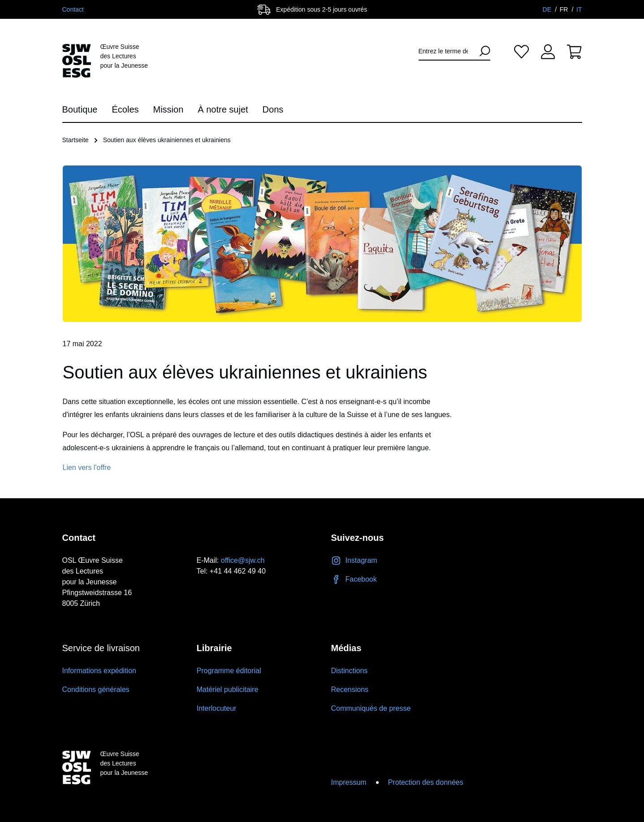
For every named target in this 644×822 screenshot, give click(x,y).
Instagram (354, 560)
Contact (73, 9)
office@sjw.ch (243, 560)
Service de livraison (101, 648)
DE (548, 9)
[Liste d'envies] (521, 51)
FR (565, 9)
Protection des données (426, 782)
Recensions (350, 689)
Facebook (354, 579)
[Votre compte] (548, 51)
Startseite (76, 140)
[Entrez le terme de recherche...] (446, 51)
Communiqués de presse (371, 708)
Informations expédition (99, 671)
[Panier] (574, 51)
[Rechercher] (481, 51)
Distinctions (350, 671)
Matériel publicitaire (228, 689)
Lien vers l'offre (87, 468)
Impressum (349, 782)
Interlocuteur (217, 708)
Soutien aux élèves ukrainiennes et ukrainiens (167, 140)
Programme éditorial (229, 671)
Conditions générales (96, 689)
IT (579, 9)
